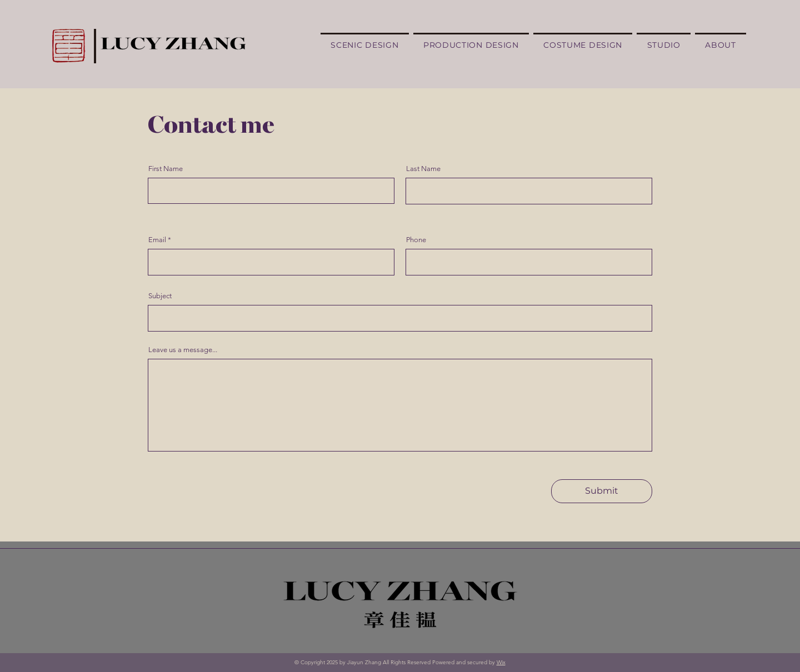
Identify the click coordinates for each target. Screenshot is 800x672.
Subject (160, 296)
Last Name (423, 169)
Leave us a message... (183, 350)
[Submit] (602, 491)
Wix (501, 662)
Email (157, 240)
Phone (416, 240)
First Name (166, 169)
